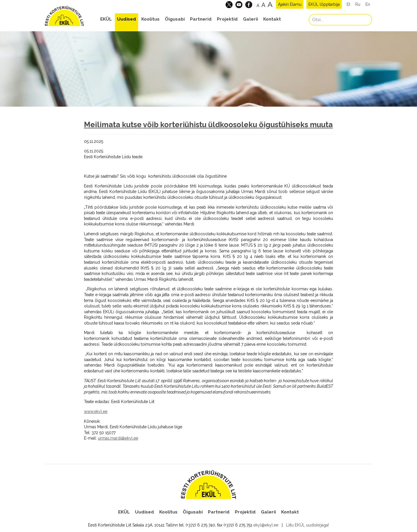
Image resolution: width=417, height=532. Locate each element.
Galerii (250, 19)
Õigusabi (175, 19)
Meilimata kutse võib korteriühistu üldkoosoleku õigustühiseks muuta (208, 125)
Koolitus (150, 19)
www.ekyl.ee (96, 411)
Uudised (127, 19)
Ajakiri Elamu (290, 4)
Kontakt (272, 19)
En (368, 4)
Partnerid (201, 19)
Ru (358, 4)
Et (348, 4)
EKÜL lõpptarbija (324, 4)
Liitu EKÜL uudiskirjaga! (308, 525)
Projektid (227, 19)
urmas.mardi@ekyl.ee (118, 438)
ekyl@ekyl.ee (266, 525)
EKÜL (106, 19)
